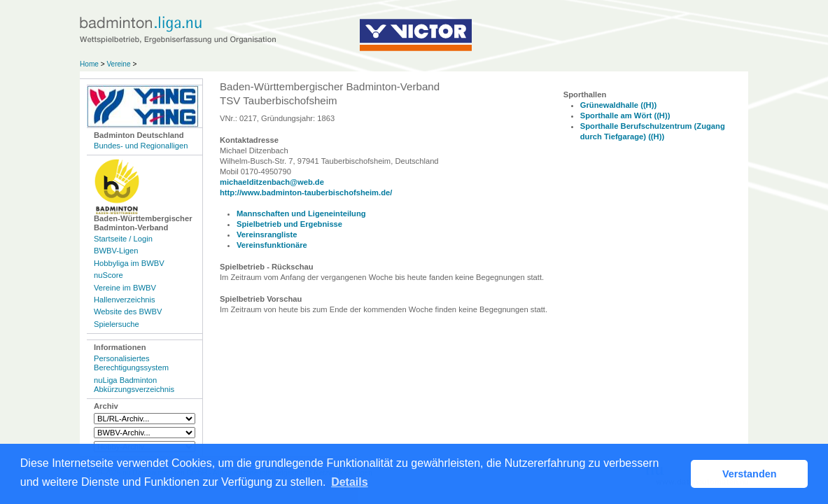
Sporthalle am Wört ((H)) (625, 115)
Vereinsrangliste (267, 234)
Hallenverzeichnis (125, 300)
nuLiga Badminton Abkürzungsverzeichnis (134, 385)
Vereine (118, 64)
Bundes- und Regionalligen (141, 146)
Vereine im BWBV (125, 288)
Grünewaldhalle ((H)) (618, 105)
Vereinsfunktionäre (272, 245)
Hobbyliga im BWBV (129, 263)
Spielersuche (117, 324)
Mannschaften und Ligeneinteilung (301, 213)
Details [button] (349, 482)
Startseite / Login (123, 239)
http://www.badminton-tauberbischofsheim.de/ (306, 192)
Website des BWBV (128, 311)
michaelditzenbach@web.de (272, 182)
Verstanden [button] (750, 474)
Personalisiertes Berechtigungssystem (131, 363)
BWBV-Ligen (116, 251)
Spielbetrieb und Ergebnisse (289, 224)
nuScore (108, 275)
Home (89, 64)
